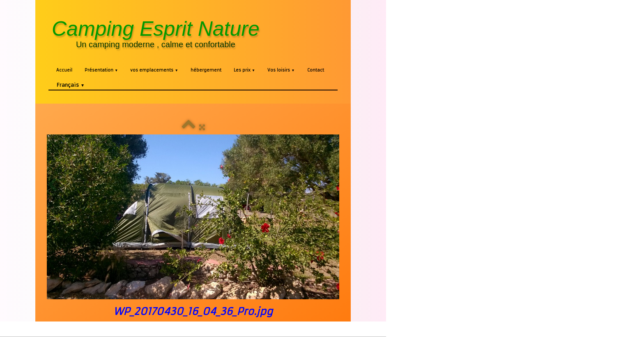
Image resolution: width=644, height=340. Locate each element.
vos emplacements (154, 70)
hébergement (206, 70)
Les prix (244, 70)
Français (71, 85)
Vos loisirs (281, 70)
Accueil (64, 70)
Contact (316, 70)
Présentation (101, 70)
